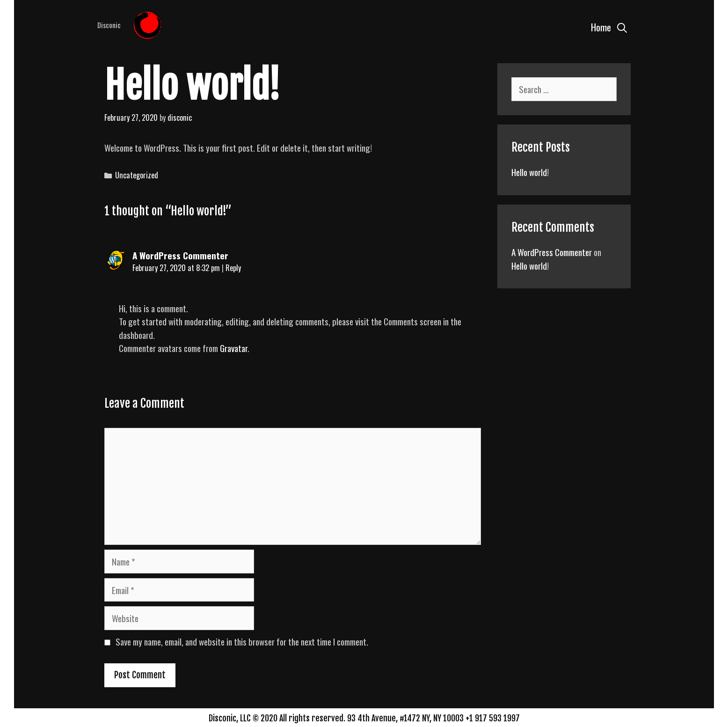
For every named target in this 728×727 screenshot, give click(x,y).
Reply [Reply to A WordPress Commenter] (233, 268)
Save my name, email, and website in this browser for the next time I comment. (242, 641)
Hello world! (530, 172)
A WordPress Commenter (180, 255)
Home (601, 27)
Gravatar (234, 348)
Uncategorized (137, 175)
